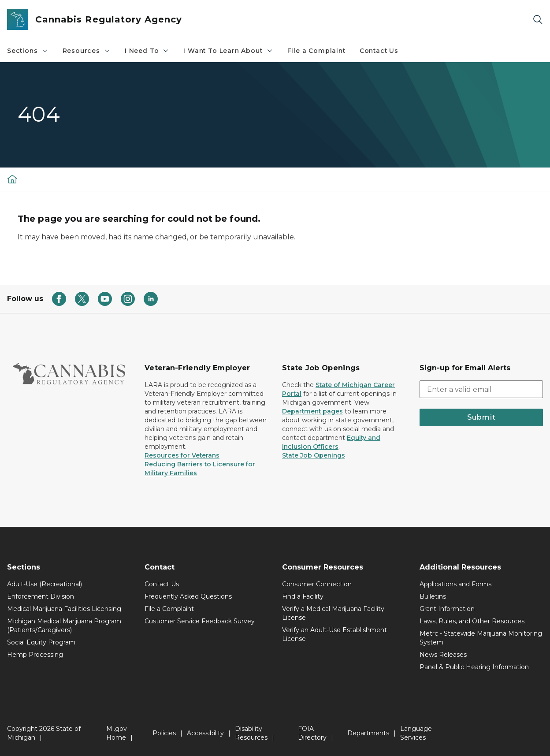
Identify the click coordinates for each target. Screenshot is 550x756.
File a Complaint (316, 51)
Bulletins (433, 596)
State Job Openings (314, 455)
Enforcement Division (41, 596)
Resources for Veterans (182, 455)
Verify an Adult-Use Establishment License (334, 634)
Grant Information (447, 609)
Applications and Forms (455, 584)
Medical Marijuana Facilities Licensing (64, 609)
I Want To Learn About (228, 51)
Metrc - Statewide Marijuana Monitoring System (481, 638)
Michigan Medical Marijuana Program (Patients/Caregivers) (64, 626)
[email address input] (481, 389)
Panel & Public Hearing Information (474, 667)
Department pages (312, 411)
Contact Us (379, 51)
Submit (481, 417)
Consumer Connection (317, 584)
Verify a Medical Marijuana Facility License (333, 613)
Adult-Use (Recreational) (45, 584)
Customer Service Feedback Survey (200, 621)
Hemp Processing (35, 655)
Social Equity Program (41, 642)
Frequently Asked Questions (188, 596)
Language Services (416, 733)
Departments (368, 733)
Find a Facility (303, 596)
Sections (28, 51)
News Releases (443, 655)
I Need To (147, 51)
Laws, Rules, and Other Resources (472, 621)
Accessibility (205, 733)
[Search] (538, 20)
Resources (87, 51)
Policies (164, 733)
